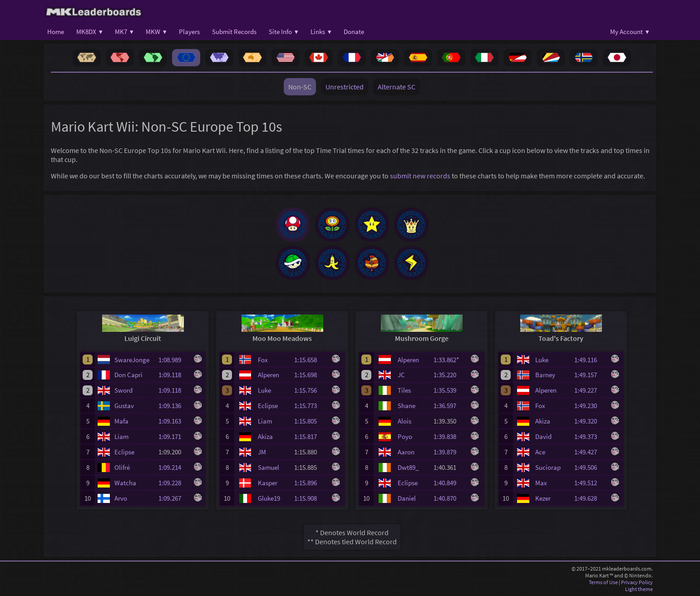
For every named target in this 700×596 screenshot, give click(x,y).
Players (189, 32)
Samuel (269, 467)
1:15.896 (310, 483)
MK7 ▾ (124, 32)
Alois (404, 421)
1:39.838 (449, 436)
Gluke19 (269, 498)
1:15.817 (310, 436)
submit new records (420, 176)
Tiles (404, 390)
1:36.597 (449, 406)
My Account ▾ (630, 32)
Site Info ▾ (283, 32)
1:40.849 (449, 483)
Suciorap (548, 467)
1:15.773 (310, 406)
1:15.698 (310, 375)
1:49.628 (590, 498)
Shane (407, 406)
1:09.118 (174, 375)
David (543, 436)
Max (541, 483)
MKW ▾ (156, 32)
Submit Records (234, 32)
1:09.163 (174, 421)
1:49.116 (590, 360)
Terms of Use (603, 582)
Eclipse (124, 452)
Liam (121, 436)
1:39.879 (449, 452)
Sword (123, 390)
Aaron (406, 452)
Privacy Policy (637, 582)
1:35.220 (449, 375)
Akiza (265, 436)
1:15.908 (310, 498)
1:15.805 (310, 421)
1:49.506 (590, 467)
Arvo (121, 498)
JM (262, 452)
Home (56, 32)
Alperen (269, 375)
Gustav (124, 406)
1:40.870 (449, 498)
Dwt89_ (408, 467)
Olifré (122, 467)
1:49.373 (590, 436)
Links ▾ (321, 32)
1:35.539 (449, 390)
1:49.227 (590, 390)
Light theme (639, 589)
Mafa (121, 421)
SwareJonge (132, 360)
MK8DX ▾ (89, 32)
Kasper (268, 483)
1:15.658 (310, 360)
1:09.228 (174, 483)
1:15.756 (310, 390)
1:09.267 (174, 498)
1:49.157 (590, 375)
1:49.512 (590, 483)
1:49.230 (590, 406)
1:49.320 (590, 421)
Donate (354, 32)
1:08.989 (174, 360)
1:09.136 (174, 406)
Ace (540, 452)
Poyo (405, 436)
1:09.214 (174, 467)
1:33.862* (449, 360)
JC (401, 375)
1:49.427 (590, 452)
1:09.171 (174, 436)
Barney (545, 375)
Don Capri (128, 375)
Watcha (125, 483)
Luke (264, 390)
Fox (263, 360)
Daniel (407, 498)
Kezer (543, 498)
